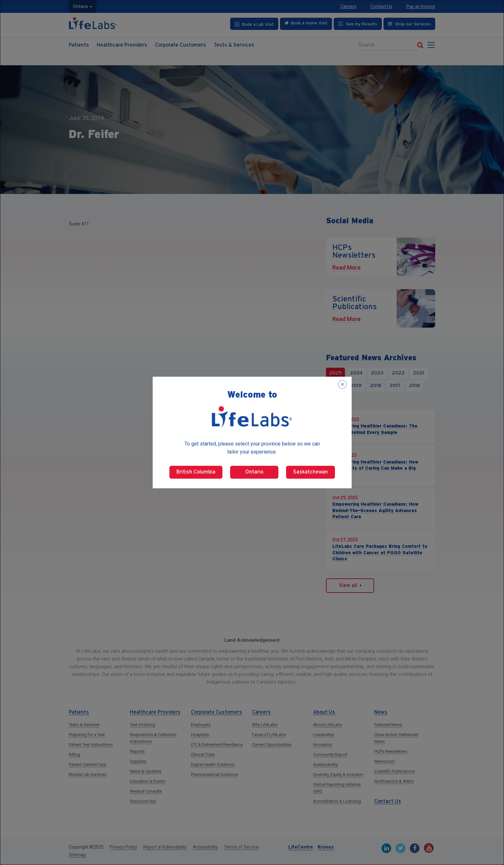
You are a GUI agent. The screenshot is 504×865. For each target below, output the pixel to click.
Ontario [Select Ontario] (254, 472)
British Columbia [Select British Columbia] (196, 472)
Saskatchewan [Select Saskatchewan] (310, 472)
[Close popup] (342, 384)
